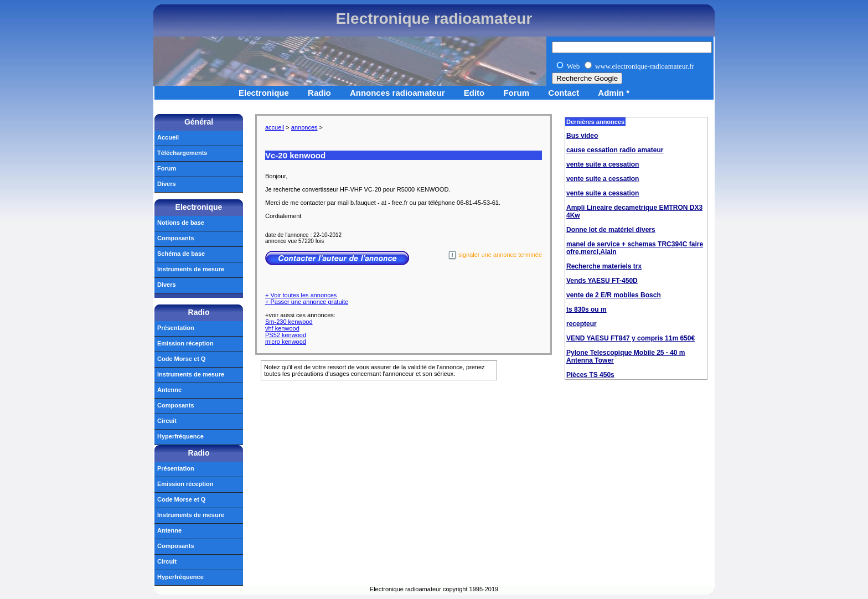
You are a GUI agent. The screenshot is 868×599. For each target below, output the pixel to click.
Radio (319, 93)
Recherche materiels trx (604, 266)
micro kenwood (286, 342)
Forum (516, 93)
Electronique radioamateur (434, 19)
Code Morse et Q (181, 359)
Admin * (614, 93)
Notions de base (181, 223)
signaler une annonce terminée (495, 255)
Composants (176, 238)
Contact (564, 93)
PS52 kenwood (286, 335)
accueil (275, 127)
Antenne (169, 390)
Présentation (176, 328)
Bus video (582, 136)
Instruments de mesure (191, 269)
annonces (304, 127)
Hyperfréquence (180, 436)
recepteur (582, 324)
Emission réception (185, 343)
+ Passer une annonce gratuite (307, 302)
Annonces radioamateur (397, 93)
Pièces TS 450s (590, 375)
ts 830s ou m (587, 309)
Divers (167, 184)
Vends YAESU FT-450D (602, 281)
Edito (474, 93)
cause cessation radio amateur (615, 150)
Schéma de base (181, 254)
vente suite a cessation (603, 164)
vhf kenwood (282, 328)
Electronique (264, 93)
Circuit (167, 421)
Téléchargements (182, 153)
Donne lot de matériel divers (611, 230)
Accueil (168, 137)
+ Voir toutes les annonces (301, 295)
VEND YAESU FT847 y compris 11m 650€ (631, 338)
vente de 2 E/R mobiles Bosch (614, 295)
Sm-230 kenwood (289, 322)
